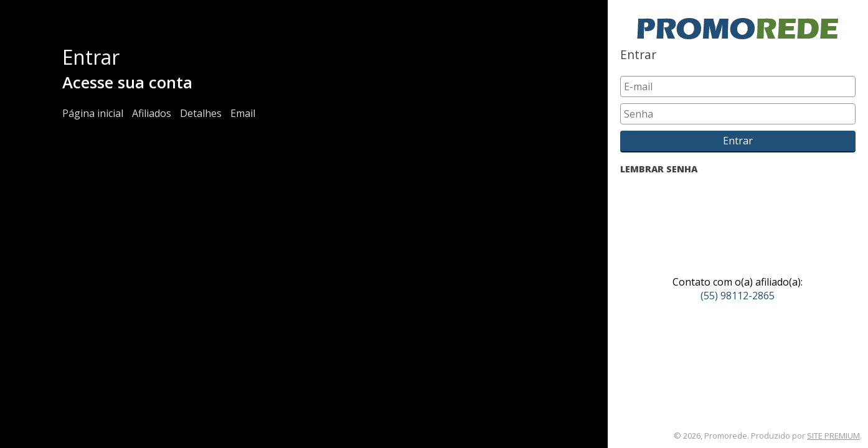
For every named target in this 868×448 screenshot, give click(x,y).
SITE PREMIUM (833, 436)
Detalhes (201, 113)
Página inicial (93, 113)
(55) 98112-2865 (738, 296)
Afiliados (152, 113)
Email (243, 113)
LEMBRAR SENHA (659, 169)
